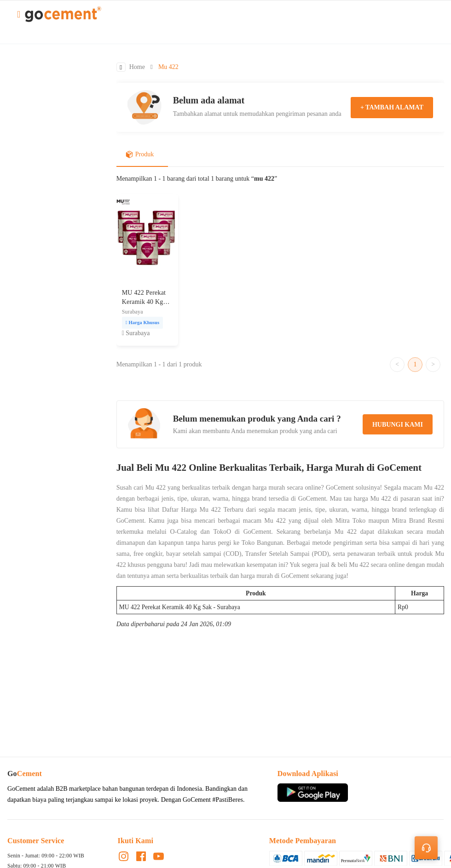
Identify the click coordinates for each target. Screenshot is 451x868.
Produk (140, 155)
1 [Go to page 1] (415, 364)
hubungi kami (398, 425)
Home (137, 67)
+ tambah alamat (392, 107)
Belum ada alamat (209, 100)
